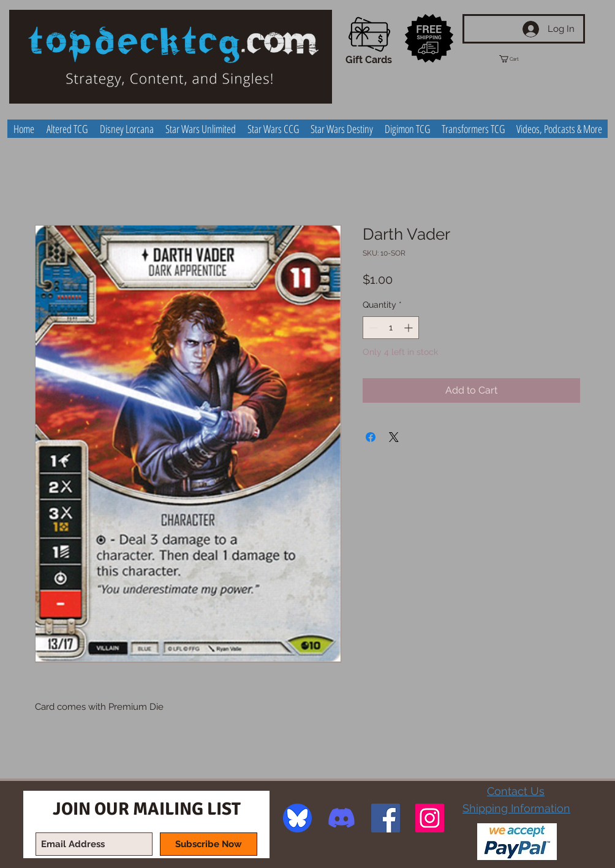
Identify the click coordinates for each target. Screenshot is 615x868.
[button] (520, 59)
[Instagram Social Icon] (430, 818)
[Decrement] (372, 328)
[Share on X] (394, 437)
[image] (297, 818)
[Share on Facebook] (371, 437)
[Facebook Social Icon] (386, 818)
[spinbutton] (391, 328)
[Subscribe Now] (209, 844)
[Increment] (409, 328)
